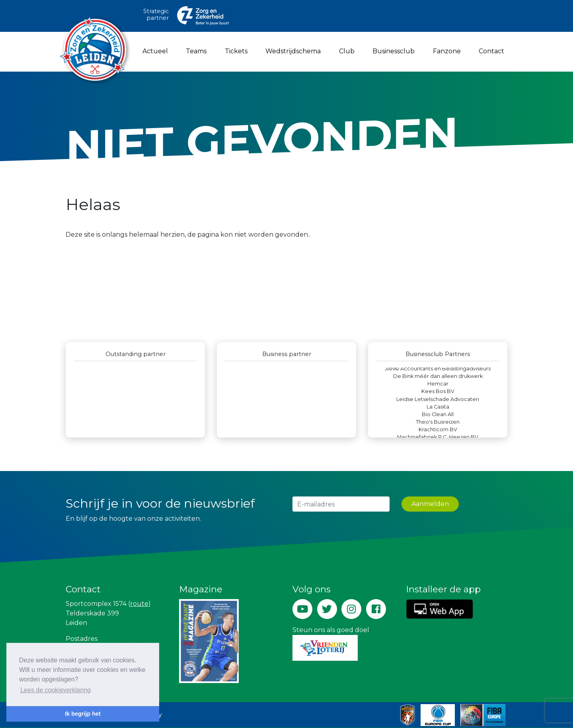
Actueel (155, 51)
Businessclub (394, 51)
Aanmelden (430, 504)
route (139, 604)
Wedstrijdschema (293, 51)
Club (347, 51)
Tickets (236, 51)
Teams (196, 51)
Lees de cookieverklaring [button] (56, 690)
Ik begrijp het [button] (83, 714)
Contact (491, 51)
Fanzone (447, 51)
